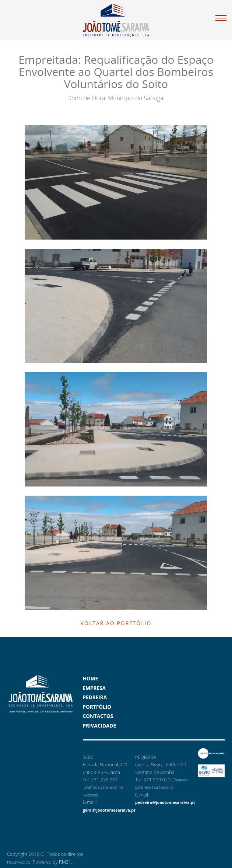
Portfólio (97, 707)
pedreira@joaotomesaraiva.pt (165, 802)
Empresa (94, 688)
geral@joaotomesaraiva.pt (109, 810)
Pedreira (95, 697)
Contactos (98, 716)
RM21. (66, 862)
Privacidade (100, 726)
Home (91, 678)
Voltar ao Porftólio (116, 623)
